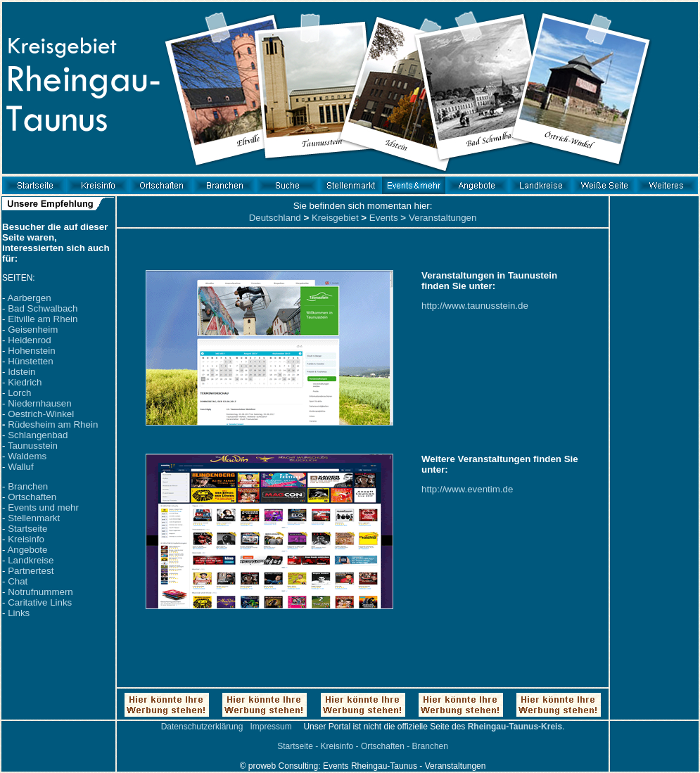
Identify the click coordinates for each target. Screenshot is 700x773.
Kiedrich (25, 382)
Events (384, 218)
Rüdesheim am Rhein (53, 424)
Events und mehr (43, 507)
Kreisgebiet (335, 218)
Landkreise (31, 560)
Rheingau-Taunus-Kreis (515, 727)
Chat (18, 581)
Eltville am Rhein (43, 319)
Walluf (21, 467)
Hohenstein (31, 351)
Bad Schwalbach (43, 308)
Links (19, 613)
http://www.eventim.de (467, 489)
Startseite (27, 529)
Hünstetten (30, 361)
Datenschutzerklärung (202, 727)
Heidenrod (30, 340)
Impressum (271, 727)
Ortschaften (32, 497)
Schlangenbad (38, 435)
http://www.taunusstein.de (475, 306)
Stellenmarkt (34, 518)
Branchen (28, 486)
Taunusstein (33, 446)
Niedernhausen (39, 403)
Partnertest (31, 571)
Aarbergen (29, 298)
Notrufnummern (40, 592)
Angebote (27, 550)
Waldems (27, 456)
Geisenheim (33, 330)
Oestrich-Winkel (41, 414)
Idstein (21, 372)
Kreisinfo (26, 539)
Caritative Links (40, 602)
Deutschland (275, 218)
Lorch (19, 393)
